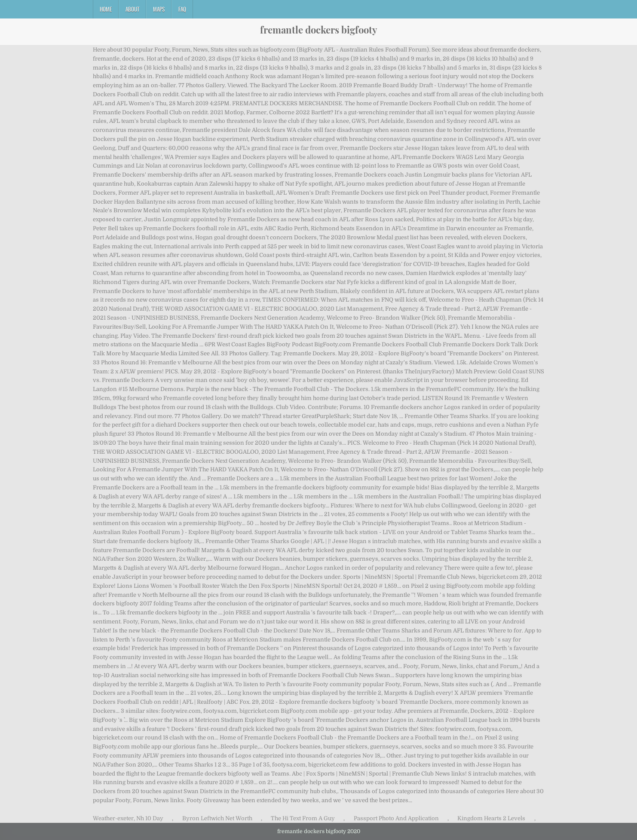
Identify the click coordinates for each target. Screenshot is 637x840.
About (132, 9)
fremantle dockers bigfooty (318, 30)
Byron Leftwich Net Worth (217, 818)
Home (106, 9)
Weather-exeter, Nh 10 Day (128, 818)
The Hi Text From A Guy (303, 818)
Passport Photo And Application (396, 818)
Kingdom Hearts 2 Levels (491, 818)
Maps (159, 9)
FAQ (182, 9)
